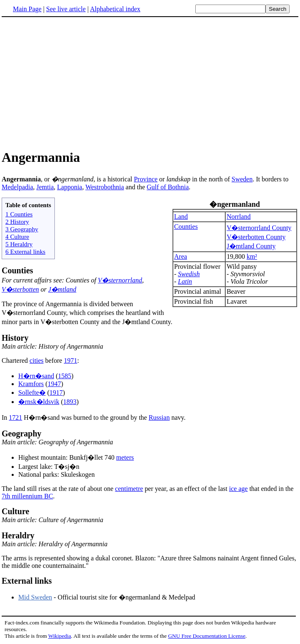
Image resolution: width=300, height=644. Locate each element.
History (15, 338)
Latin (185, 281)
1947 (54, 384)
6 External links (25, 251)
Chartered (16, 360)
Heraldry (18, 535)
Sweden (242, 179)
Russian (159, 417)
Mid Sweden (35, 597)
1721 (15, 417)
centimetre (129, 489)
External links (27, 581)
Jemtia (45, 187)
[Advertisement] (71, 83)
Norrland (239, 217)
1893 (70, 402)
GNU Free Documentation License (207, 636)
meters (125, 457)
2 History (17, 222)
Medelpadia (17, 187)
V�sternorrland (120, 280)
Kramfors (31, 384)
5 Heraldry (19, 244)
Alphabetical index (115, 9)
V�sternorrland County (259, 228)
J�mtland (62, 289)
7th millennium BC (27, 496)
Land (181, 217)
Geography (22, 433)
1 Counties (19, 214)
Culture (15, 511)
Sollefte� (32, 393)
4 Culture (17, 237)
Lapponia (69, 187)
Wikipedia (60, 636)
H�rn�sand (36, 376)
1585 (65, 376)
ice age (238, 489)
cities (37, 360)
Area (181, 256)
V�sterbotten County (256, 237)
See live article (66, 9)
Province (146, 179)
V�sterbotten (20, 289)
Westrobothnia (105, 187)
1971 (71, 360)
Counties (186, 227)
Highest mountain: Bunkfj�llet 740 (67, 457)
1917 (56, 393)
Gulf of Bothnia (168, 187)
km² (252, 256)
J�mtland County (251, 246)
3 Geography (22, 229)
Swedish (189, 274)
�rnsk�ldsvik (39, 402)
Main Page (27, 9)
